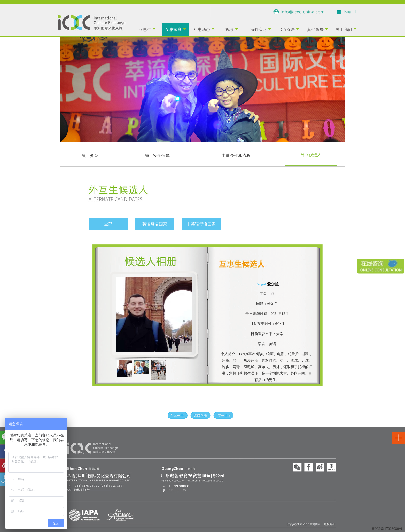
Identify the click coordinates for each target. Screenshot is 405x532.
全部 (108, 224)
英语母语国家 (155, 224)
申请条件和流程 (236, 156)
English (351, 11)
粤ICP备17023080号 (387, 529)
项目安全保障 (157, 156)
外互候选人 (311, 155)
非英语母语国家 (201, 224)
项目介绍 (90, 156)
